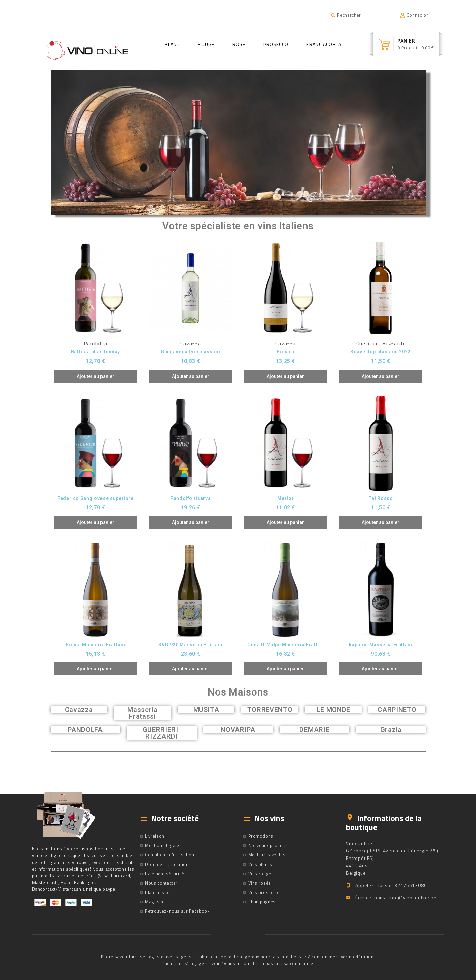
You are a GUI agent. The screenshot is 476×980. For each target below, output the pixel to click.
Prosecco (276, 44)
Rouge (206, 44)
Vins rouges (261, 874)
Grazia (391, 730)
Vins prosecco (263, 892)
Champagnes (262, 902)
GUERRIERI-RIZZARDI (162, 733)
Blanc (172, 44)
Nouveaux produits (268, 845)
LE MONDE (333, 710)
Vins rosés (260, 883)
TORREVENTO (270, 710)
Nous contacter (161, 883)
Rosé (239, 44)
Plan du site (157, 892)
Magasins (155, 902)
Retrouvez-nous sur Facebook (177, 911)
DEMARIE (315, 730)
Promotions (261, 836)
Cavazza (79, 710)
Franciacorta (324, 44)
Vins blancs (260, 864)
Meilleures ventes (267, 855)
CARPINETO (397, 710)
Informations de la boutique (384, 822)
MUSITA (206, 710)
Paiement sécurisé (165, 874)
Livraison (155, 836)
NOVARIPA (238, 730)
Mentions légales (163, 845)
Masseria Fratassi (142, 713)
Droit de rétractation (167, 864)
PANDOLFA (85, 730)
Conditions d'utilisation (170, 855)
